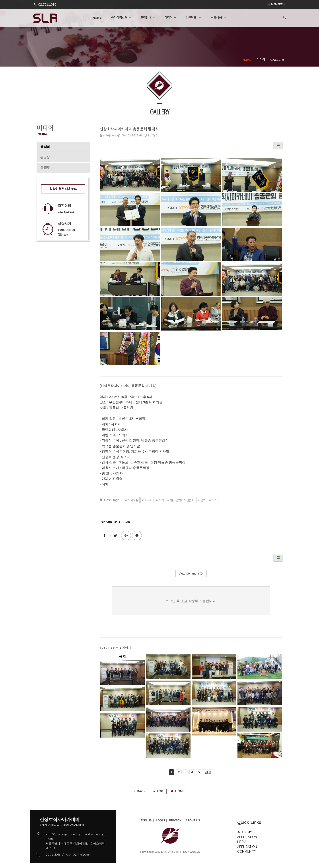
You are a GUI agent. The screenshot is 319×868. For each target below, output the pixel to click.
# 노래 (213, 500)
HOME (97, 18)
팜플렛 (45, 168)
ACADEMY (245, 832)
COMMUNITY (247, 851)
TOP (158, 791)
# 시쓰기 (147, 500)
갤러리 (45, 147)
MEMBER (276, 4)
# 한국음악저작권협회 (181, 500)
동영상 (45, 157)
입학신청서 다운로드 (63, 189)
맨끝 (208, 772)
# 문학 (202, 500)
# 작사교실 (132, 500)
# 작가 (160, 500)
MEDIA (242, 842)
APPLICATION (247, 837)
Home (178, 791)
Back (140, 791)
